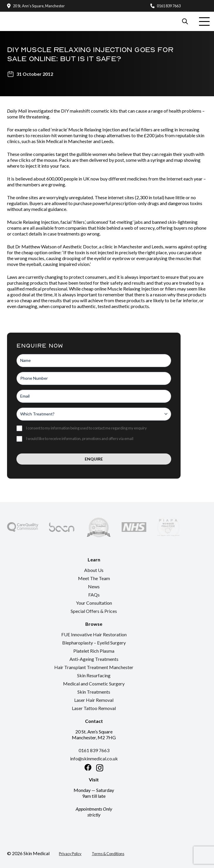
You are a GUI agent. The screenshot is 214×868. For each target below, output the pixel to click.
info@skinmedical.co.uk (94, 758)
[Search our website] (185, 21)
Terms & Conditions (108, 854)
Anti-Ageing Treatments (94, 659)
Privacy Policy (70, 854)
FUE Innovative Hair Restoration (94, 634)
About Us (94, 570)
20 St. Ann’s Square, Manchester (39, 6)
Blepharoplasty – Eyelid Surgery (94, 643)
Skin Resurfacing (94, 675)
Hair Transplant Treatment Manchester (94, 667)
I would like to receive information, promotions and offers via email (80, 439)
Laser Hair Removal (94, 700)
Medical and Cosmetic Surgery (94, 684)
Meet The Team (94, 578)
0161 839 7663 (169, 6)
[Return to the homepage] (27, 15)
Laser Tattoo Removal (94, 708)
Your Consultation (94, 603)
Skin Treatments (94, 692)
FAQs (94, 595)
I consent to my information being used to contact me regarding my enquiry (86, 428)
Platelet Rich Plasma (94, 651)
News (94, 586)
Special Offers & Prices (94, 611)
